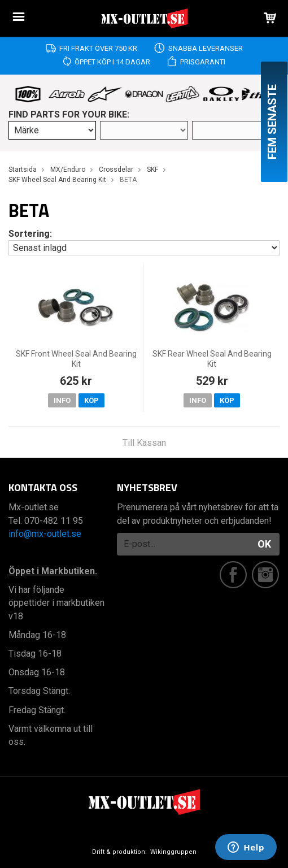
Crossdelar (116, 170)
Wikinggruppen (173, 852)
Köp (91, 400)
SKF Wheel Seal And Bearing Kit (57, 180)
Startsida (23, 170)
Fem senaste (272, 122)
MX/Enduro (68, 170)
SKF (152, 170)
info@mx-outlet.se (45, 534)
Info (62, 400)
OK (264, 544)
